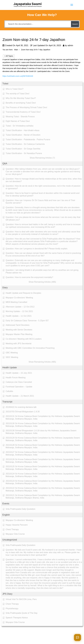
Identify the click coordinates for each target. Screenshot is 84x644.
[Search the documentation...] (38, 24)
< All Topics (9, 56)
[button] (42, 84)
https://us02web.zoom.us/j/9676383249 (18, 76)
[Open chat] (77, 638)
